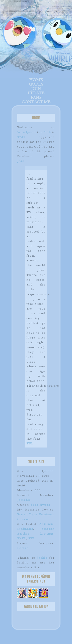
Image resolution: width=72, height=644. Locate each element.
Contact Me (36, 102)
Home (36, 80)
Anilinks (47, 524)
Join (36, 89)
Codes (36, 84)
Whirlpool (26, 132)
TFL (47, 132)
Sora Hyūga (40, 505)
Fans (36, 98)
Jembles (24, 500)
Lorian (23, 548)
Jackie (42, 558)
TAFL (22, 137)
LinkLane (25, 529)
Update (36, 93)
